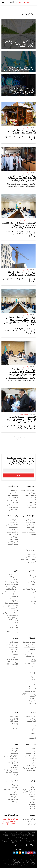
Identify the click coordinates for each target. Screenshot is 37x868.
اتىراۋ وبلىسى (32, 500)
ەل (17, 625)
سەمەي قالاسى (31, 555)
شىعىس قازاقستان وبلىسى (28, 560)
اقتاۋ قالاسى (32, 498)
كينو (34, 726)
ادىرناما (33, 592)
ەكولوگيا (33, 809)
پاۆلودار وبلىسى (31, 528)
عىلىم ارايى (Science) (11, 790)
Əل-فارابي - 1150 (12, 664)
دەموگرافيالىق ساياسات (11, 587)
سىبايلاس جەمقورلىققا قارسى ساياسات (29, 655)
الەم (34, 577)
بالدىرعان (15, 749)
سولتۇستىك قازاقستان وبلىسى (29, 533)
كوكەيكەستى (32, 582)
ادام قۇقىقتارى (14, 608)
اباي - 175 (14, 667)
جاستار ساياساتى (13, 580)
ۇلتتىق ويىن (14, 719)
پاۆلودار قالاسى (31, 525)
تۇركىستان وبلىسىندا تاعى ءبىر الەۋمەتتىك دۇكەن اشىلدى (22, 132)
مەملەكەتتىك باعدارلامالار (10, 613)
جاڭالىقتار (32, 571)
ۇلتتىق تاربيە (14, 724)
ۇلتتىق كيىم (14, 726)
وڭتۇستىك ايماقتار (12, 516)
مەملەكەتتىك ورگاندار (11, 604)
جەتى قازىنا (14, 729)
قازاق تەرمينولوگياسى (29, 792)
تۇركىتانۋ (15, 652)
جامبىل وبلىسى (13, 540)
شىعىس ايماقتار (31, 551)
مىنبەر (16, 630)
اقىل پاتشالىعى (13, 795)
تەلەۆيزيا (33, 729)
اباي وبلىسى (32, 562)
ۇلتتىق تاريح (14, 643)
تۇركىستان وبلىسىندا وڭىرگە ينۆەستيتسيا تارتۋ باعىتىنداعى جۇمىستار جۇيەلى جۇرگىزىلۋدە (22, 372)
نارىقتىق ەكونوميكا (30, 645)
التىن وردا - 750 (13, 662)
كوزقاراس (33, 802)
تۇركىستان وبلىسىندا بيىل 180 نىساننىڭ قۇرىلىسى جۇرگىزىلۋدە (21, 274)
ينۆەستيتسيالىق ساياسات (10, 582)
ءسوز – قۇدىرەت (30, 692)
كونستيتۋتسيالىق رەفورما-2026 (13, 619)
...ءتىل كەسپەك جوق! (29, 590)
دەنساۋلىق (32, 785)
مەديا (34, 736)
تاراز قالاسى (14, 537)
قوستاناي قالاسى (31, 520)
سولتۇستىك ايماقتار (29, 516)
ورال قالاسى (32, 493)
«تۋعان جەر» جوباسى (11, 756)
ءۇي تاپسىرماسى (31, 754)
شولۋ (34, 800)
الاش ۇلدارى (14, 650)
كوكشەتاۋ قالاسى (13, 496)
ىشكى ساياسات (13, 575)
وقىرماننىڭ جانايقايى (29, 756)
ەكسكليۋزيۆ (32, 804)
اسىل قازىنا (32, 689)
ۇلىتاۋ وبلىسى (14, 503)
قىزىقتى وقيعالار (31, 766)
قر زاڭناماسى (14, 775)
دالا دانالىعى (32, 687)
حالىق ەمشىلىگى (31, 822)
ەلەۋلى (16, 571)
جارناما (32, 845)
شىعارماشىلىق (31, 677)
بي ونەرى (33, 719)
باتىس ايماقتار (31, 487)
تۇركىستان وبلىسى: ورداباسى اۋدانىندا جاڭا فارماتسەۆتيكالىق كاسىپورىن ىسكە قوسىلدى (22, 178)
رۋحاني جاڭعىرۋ (31, 701)
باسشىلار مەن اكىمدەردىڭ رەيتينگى (10, 595)
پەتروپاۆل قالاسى (30, 530)
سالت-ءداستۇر (13, 717)
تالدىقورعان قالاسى (12, 525)
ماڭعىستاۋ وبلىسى (30, 496)
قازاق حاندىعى (13, 647)
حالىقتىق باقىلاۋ (31, 652)
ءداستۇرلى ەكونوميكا (29, 643)
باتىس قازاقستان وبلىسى (28, 491)
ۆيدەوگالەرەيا (14, 761)
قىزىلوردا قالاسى (13, 542)
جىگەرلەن (15, 792)
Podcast (33, 797)
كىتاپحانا (33, 696)
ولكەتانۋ (15, 655)
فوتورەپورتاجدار (31, 771)
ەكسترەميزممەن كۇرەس (29, 790)
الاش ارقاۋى (32, 704)
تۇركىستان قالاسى (12, 535)
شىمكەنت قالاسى (13, 530)
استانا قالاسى (14, 491)
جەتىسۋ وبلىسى (13, 528)
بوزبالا (34, 749)
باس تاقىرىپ (14, 628)
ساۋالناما (33, 599)
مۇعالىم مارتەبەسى (12, 800)
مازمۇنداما (15, 802)
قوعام (34, 580)
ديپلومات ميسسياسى (12, 616)
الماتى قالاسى (14, 520)
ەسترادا (33, 734)
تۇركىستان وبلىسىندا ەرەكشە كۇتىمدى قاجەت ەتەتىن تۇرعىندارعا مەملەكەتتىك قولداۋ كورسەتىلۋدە (19, 226)
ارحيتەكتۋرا (32, 739)
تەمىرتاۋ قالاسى (13, 508)
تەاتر (34, 724)
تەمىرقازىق (15, 754)
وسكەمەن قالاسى (31, 557)
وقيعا (34, 604)
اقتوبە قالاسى (32, 508)
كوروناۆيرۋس (32, 824)
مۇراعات (33, 602)
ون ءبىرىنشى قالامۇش (29, 694)
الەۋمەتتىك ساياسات (12, 590)
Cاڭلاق (33, 787)
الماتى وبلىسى (14, 523)
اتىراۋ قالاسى (32, 503)
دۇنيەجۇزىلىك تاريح (11, 645)
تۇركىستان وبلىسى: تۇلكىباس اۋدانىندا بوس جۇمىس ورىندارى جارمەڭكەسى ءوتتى (21, 420)
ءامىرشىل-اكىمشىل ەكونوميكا (30, 648)
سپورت (34, 585)
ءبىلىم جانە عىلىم (12, 781)
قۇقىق (16, 623)
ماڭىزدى (15, 638)
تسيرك (34, 731)
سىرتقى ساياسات (13, 577)
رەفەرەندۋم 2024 (12, 632)
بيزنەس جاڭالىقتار (30, 664)
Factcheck (14, 768)
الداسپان (15, 657)
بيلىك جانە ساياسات (11, 592)
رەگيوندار (33, 807)
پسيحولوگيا (14, 785)
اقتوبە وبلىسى (31, 505)
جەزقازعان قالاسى (13, 505)
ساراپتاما (33, 594)
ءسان (34, 763)
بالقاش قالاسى (13, 510)
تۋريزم (34, 659)
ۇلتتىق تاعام (14, 722)
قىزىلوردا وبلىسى (13, 545)
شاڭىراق (33, 761)
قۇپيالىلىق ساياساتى (21, 845)
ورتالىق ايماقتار (13, 487)
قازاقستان (33, 575)
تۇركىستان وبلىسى (12, 532)
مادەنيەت (33, 713)
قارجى (34, 666)
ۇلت (17, 713)
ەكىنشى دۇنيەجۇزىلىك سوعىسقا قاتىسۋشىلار (11, 771)
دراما (34, 684)
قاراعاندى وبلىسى (13, 500)
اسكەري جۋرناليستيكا (29, 768)
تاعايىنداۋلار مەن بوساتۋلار (10, 606)
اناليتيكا (33, 661)
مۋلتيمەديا (33, 597)
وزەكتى (33, 781)
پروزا (34, 682)
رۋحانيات (33, 673)
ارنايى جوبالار (14, 758)
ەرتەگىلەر (33, 699)
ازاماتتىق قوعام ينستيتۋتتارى (13, 600)
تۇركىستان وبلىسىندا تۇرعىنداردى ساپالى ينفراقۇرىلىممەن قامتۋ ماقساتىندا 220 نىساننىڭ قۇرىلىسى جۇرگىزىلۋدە (20, 322)
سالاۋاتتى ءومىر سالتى (29, 820)
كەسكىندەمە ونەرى (30, 717)
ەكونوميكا (32, 638)
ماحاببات (33, 758)
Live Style (31, 745)
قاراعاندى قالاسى (13, 498)
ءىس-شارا (32, 795)
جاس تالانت (14, 751)
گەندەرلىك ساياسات (12, 585)
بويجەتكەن (32, 751)
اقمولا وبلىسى (14, 493)
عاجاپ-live (14, 797)
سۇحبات (33, 587)
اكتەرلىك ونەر (31, 722)
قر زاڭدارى (15, 611)
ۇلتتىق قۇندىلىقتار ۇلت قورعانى (11, 764)
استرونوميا (15, 787)
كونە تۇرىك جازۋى (12, 660)
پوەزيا (34, 679)
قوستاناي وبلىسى (30, 523)
